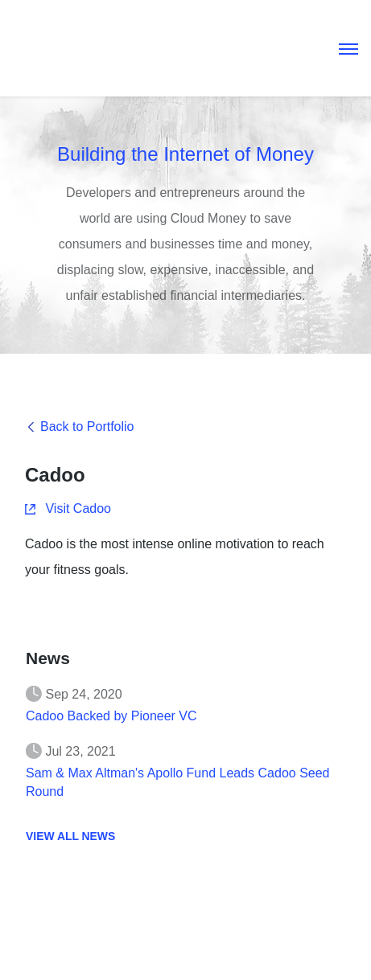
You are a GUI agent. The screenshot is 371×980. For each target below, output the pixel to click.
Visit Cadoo (68, 509)
